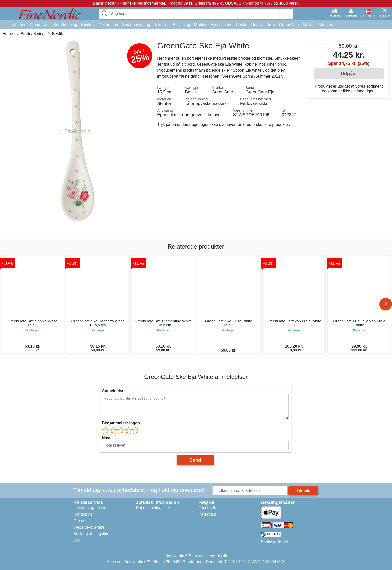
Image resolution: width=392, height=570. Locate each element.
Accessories (221, 25)
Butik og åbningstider (92, 534)
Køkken (88, 25)
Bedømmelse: (121, 423)
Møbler (200, 25)
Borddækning (65, 25)
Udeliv (257, 25)
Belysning (181, 25)
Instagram (207, 514)
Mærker (326, 25)
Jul (47, 25)
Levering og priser (89, 508)
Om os (79, 521)
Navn (107, 438)
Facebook (207, 508)
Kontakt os (83, 514)
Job (77, 540)
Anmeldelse (113, 391)
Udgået (349, 74)
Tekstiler (162, 25)
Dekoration (108, 25)
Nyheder (18, 25)
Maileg (309, 25)
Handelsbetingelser (153, 508)
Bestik (191, 92)
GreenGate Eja (260, 92)
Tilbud (35, 25)
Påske (242, 25)
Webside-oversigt (89, 527)
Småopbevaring (136, 25)
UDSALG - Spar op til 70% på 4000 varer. (262, 3)
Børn (271, 25)
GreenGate (289, 25)
